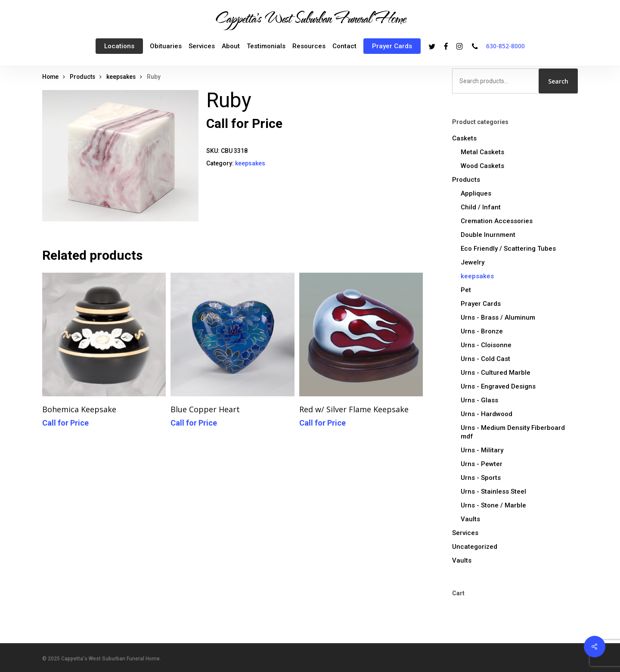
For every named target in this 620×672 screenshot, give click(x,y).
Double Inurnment (488, 235)
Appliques (476, 193)
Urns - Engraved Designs (498, 386)
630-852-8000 (505, 46)
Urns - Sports (481, 478)
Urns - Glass (479, 400)
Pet (466, 290)
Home (50, 77)
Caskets (464, 138)
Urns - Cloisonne (486, 345)
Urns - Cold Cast (485, 359)
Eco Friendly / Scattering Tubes (508, 249)
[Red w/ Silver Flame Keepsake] (361, 334)
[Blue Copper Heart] (232, 334)
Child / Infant (481, 207)
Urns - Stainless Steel (493, 492)
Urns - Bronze (482, 331)
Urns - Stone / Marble (493, 505)
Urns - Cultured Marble (496, 373)
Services (465, 533)
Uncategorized (475, 547)
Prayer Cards (481, 304)
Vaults (470, 519)
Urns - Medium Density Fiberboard (513, 432)
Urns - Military (482, 450)
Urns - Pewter (482, 464)
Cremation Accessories (497, 221)
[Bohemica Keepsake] (104, 334)
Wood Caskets (482, 166)
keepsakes (121, 77)
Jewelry (473, 262)
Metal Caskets (482, 152)
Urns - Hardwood (487, 414)
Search (558, 81)
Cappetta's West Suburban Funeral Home (310, 18)
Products (82, 77)
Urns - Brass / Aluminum (498, 317)
